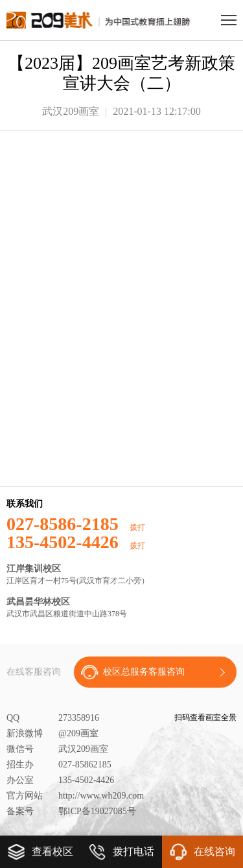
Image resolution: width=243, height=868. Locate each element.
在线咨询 (202, 852)
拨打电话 (121, 852)
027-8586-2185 (76, 524)
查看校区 (40, 852)
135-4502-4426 (76, 542)
